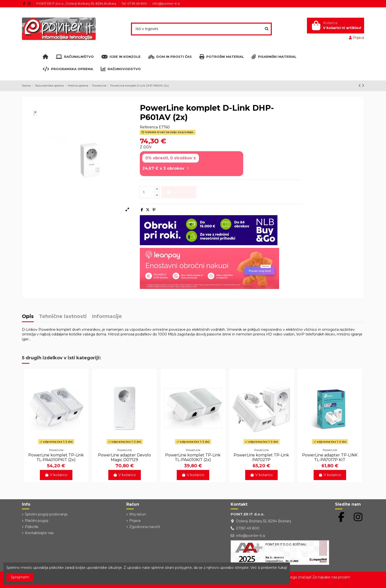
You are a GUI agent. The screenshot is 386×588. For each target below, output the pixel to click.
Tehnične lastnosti (63, 317)
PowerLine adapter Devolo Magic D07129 (124, 457)
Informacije (107, 317)
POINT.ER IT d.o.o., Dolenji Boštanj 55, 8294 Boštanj (77, 3)
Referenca (149, 127)
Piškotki (32, 527)
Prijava (135, 521)
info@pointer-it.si (166, 3)
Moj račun (138, 514)
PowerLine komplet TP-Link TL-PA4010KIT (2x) (193, 457)
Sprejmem (20, 577)
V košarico (56, 475)
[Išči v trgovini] (267, 29)
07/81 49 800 (248, 528)
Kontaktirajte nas (39, 533)
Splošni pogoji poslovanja (46, 514)
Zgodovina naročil (145, 527)
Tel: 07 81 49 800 (135, 3)
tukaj (282, 568)
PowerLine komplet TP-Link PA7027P (261, 457)
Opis (28, 317)
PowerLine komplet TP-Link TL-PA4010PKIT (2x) (56, 457)
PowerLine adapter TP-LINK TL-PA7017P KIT (330, 457)
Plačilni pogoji (37, 521)
